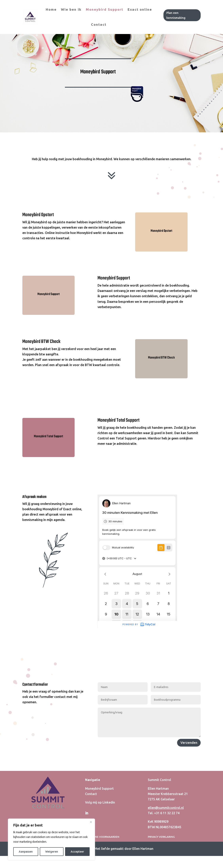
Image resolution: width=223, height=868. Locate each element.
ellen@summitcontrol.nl (166, 840)
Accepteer (77, 852)
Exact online (140, 9)
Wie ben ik (71, 9)
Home (51, 9)
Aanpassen (26, 852)
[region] (51, 839)
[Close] (91, 822)
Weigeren (52, 852)
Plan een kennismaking (176, 15)
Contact (99, 24)
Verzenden (189, 775)
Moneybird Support (105, 9)
